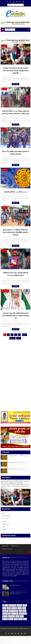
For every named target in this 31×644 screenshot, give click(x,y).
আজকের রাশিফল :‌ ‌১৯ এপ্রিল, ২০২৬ (15, 194)
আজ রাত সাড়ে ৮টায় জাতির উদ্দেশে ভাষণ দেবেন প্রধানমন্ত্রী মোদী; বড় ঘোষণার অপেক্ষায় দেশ (16, 320)
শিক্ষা (16, 627)
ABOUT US (5, 554)
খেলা (5, 131)
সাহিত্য (20, 627)
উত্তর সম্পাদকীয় (14, 619)
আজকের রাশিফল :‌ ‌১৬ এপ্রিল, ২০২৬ (18, 464)
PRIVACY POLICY (7, 557)
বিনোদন (4, 529)
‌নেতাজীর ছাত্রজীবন (15, 593)
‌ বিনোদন (19, 613)
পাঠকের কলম (23, 622)
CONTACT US (15, 554)
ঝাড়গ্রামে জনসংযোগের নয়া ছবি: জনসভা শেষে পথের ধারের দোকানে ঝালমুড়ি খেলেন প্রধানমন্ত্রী (16, 71)
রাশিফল (5, 172)
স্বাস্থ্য (25, 627)
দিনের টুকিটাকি (6, 524)
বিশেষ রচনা (5, 532)
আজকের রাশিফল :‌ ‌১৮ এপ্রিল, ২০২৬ (18, 477)
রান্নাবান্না (5, 627)
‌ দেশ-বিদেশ (6, 295)
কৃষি (20, 619)
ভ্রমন (17, 624)
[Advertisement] (15, 366)
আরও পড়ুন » (15, 85)
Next (12, 345)
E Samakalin (15, 637)
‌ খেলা (7, 613)
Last (19, 345)
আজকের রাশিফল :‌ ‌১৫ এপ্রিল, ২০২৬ (18, 470)
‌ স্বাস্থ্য (9, 616)
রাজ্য (4, 535)
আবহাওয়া (5, 619)
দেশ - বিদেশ (6, 527)
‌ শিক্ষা (4, 616)
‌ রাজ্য (5, 46)
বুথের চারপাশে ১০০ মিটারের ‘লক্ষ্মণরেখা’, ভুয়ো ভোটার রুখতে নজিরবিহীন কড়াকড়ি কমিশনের (15, 235)
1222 (25, 341)
